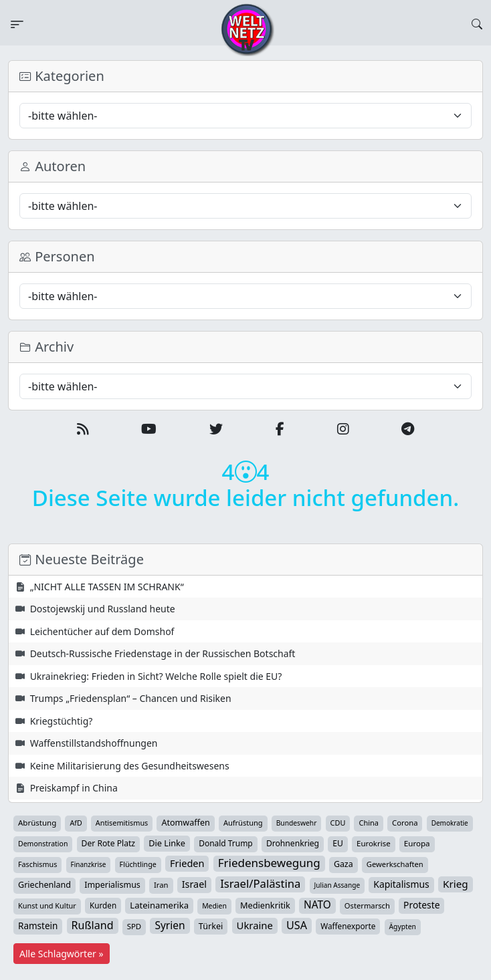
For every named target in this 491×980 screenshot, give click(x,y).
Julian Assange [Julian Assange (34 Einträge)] (337, 885)
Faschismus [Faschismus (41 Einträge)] (37, 864)
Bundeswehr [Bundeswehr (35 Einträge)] (297, 823)
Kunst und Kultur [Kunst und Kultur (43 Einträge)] (47, 905)
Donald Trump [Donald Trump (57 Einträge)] (226, 843)
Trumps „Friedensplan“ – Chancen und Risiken (131, 698)
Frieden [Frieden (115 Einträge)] (187, 863)
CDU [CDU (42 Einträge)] (338, 823)
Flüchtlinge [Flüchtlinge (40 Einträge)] (138, 864)
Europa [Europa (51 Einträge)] (417, 843)
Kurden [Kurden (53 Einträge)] (103, 905)
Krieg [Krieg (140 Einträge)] (456, 884)
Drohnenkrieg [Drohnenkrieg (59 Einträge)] (293, 843)
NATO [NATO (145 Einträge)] (317, 905)
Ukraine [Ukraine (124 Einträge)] (255, 925)
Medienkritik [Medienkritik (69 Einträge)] (265, 905)
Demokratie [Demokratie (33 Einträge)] (450, 823)
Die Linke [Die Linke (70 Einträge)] (167, 843)
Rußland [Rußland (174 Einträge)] (93, 925)
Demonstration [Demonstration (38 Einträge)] (43, 844)
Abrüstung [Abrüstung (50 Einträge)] (37, 823)
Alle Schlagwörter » (62, 954)
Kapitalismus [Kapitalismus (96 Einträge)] (401, 884)
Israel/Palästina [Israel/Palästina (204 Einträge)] (260, 884)
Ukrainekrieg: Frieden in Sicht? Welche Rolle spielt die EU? (156, 676)
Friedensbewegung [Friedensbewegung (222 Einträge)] (269, 863)
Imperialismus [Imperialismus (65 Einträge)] (112, 885)
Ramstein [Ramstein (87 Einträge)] (38, 926)
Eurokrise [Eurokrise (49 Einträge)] (374, 843)
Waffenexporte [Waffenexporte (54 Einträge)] (348, 926)
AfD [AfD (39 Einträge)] (76, 823)
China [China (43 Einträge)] (368, 823)
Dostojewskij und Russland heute (103, 609)
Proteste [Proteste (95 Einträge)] (421, 905)
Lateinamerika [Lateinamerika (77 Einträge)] (159, 905)
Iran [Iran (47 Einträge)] (161, 885)
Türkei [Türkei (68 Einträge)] (211, 926)
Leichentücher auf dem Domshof (102, 631)
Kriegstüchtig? (62, 721)
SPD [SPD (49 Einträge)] (134, 926)
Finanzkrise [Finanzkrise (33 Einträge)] (89, 864)
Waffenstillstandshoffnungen (94, 743)
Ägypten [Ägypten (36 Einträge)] (403, 927)
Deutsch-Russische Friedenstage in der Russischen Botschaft (163, 653)
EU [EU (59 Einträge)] (338, 843)
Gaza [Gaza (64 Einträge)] (343, 864)
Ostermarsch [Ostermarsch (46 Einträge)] (367, 905)
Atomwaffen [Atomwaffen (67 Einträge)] (185, 823)
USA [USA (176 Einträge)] (297, 925)
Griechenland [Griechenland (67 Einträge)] (44, 885)
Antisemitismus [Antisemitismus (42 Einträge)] (122, 823)
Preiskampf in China (74, 788)
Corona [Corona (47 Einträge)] (405, 823)
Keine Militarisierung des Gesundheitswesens (130, 766)
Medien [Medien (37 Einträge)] (214, 906)
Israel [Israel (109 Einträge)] (194, 884)
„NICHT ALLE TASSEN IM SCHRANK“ (107, 587)
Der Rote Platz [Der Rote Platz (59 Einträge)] (108, 843)
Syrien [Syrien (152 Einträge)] (170, 925)
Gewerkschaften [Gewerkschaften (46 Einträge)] (395, 864)
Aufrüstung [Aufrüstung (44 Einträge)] (243, 823)
